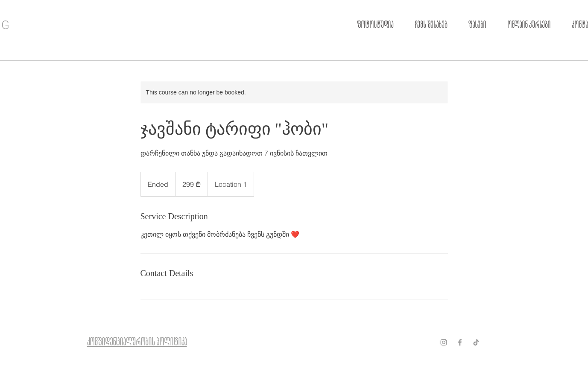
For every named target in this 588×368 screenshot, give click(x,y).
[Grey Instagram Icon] (444, 342)
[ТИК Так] (476, 342)
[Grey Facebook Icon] (460, 342)
